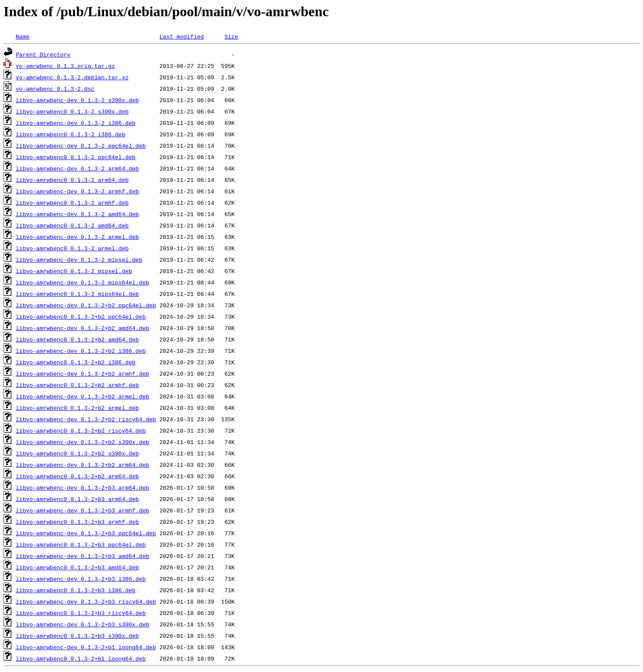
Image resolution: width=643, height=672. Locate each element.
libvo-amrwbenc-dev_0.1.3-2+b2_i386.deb (81, 351)
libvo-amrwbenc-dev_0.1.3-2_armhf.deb (77, 191)
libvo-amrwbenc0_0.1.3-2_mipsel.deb (74, 271)
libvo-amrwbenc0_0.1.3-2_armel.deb (72, 248)
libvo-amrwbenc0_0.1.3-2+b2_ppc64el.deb (81, 316)
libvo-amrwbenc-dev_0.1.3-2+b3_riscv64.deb (86, 601)
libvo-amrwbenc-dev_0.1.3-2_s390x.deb (77, 100)
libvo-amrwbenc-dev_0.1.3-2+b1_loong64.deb (86, 647)
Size (231, 36)
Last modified (181, 36)
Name (23, 36)
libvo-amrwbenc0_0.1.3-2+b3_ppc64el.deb (81, 544)
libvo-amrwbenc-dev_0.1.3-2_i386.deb (76, 123)
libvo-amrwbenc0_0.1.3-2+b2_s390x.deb (77, 453)
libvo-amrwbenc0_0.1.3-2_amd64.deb (72, 225)
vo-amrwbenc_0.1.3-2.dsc (55, 89)
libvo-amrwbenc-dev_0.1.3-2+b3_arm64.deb (82, 487)
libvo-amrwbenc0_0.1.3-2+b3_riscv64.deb (81, 613)
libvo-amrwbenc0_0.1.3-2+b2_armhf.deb (77, 385)
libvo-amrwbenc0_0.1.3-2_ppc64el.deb (76, 157)
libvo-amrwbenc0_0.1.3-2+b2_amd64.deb (77, 339)
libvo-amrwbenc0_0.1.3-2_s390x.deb (72, 111)
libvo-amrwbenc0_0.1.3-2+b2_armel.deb (77, 408)
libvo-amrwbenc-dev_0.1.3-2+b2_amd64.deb (82, 328)
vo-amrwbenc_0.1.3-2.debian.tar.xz (72, 77)
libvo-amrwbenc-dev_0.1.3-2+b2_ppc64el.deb (86, 305)
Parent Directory (43, 54)
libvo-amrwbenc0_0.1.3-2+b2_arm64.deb (77, 476)
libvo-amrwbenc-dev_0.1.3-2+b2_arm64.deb (82, 465)
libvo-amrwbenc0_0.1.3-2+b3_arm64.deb (77, 499)
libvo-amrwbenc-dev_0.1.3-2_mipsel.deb (79, 260)
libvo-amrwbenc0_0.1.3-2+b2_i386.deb (76, 362)
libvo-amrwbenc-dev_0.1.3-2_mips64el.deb (82, 282)
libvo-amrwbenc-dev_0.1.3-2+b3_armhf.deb (82, 510)
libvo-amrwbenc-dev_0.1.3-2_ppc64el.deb (81, 146)
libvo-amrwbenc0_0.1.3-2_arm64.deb (72, 180)
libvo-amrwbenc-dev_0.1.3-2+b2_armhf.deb (82, 373)
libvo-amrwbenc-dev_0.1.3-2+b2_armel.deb (82, 396)
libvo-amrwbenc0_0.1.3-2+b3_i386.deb (76, 590)
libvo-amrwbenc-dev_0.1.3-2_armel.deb (77, 237)
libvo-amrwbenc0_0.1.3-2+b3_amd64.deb (77, 567)
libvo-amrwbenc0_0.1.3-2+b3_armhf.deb (77, 522)
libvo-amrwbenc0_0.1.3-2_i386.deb (71, 134)
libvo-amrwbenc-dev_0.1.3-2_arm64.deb (77, 168)
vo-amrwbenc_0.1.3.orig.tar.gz (65, 66)
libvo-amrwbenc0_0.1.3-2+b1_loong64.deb (81, 658)
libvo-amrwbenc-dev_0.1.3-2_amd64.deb (77, 214)
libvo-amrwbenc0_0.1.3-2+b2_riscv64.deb (81, 430)
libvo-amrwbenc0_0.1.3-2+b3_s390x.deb (77, 636)
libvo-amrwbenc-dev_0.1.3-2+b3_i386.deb (81, 579)
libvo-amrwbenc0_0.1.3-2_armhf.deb (72, 203)
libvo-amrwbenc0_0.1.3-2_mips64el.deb (77, 294)
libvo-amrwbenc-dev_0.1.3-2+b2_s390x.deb (82, 442)
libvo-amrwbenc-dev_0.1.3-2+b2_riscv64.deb (86, 419)
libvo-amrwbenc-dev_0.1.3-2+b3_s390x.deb (82, 624)
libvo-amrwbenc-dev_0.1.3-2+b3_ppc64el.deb (86, 533)
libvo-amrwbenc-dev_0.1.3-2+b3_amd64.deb (82, 556)
